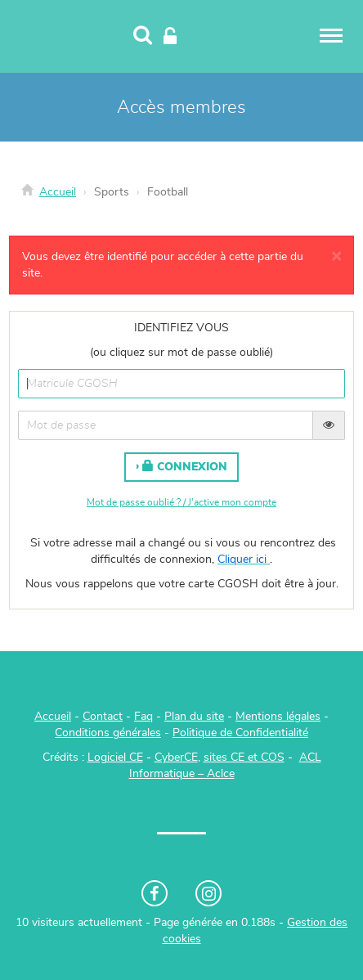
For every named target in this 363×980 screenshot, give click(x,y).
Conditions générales (108, 733)
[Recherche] (143, 37)
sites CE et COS (244, 757)
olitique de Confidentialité (244, 733)
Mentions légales (278, 717)
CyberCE (176, 757)
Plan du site (194, 717)
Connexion (185, 466)
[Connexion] (170, 37)
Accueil (58, 192)
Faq (143, 717)
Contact (103, 717)
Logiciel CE (115, 757)
